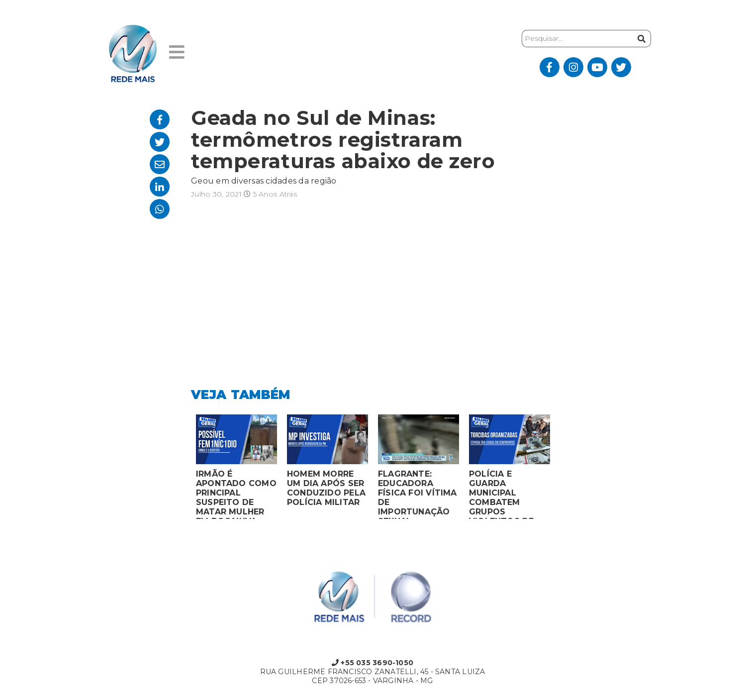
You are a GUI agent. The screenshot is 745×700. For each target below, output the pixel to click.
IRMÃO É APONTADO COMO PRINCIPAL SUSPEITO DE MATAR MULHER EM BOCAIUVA (236, 494)
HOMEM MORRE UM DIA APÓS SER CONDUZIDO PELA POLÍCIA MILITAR (326, 488)
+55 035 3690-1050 (372, 663)
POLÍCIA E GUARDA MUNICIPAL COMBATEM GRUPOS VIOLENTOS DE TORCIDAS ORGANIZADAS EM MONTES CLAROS (509, 494)
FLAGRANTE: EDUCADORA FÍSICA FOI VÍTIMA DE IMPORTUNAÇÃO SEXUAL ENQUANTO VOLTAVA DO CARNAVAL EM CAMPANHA (418, 494)
